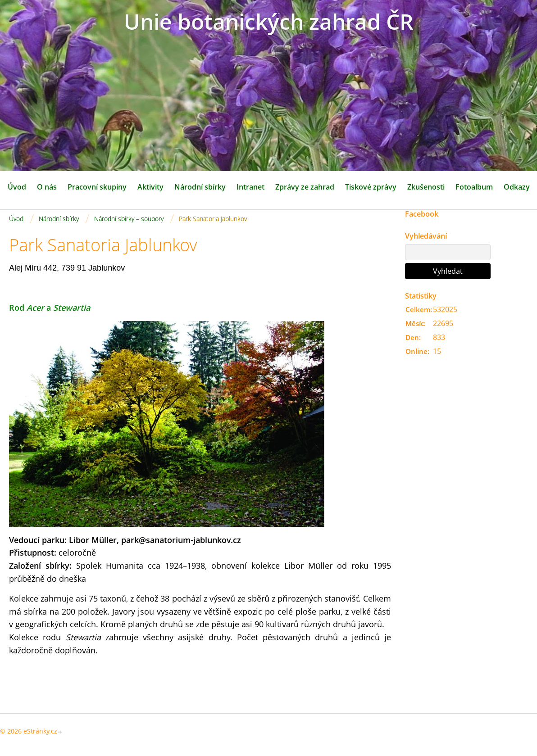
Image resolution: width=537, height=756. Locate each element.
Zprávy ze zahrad (305, 187)
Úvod (17, 187)
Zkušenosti (426, 187)
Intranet (250, 187)
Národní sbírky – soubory (129, 219)
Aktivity (150, 187)
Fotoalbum (474, 187)
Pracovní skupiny (97, 187)
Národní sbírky (200, 187)
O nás (47, 187)
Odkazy (517, 187)
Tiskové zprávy (371, 187)
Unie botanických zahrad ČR (269, 21)
